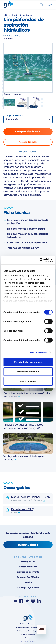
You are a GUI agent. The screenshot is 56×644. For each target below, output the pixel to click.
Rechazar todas (28, 381)
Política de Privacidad (28, 624)
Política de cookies (28, 634)
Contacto (28, 638)
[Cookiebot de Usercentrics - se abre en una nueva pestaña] (40, 260)
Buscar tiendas (28, 142)
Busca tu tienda (28, 545)
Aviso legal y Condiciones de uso (28, 627)
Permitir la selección (28, 372)
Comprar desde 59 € (28, 132)
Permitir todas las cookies (28, 362)
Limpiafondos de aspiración (19, 15)
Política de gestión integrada (28, 631)
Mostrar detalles (38, 352)
